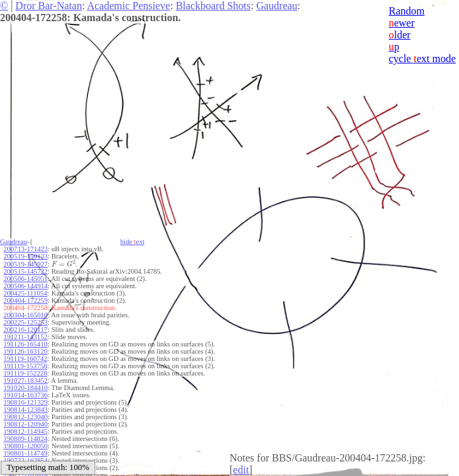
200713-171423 (25, 249)
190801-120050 (25, 446)
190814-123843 (25, 410)
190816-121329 (25, 402)
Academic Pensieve (128, 6)
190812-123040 (25, 417)
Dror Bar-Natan (49, 6)
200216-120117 (25, 330)
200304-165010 (25, 315)
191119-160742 (25, 359)
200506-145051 (25, 279)
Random (407, 11)
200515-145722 (25, 271)
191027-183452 (25, 380)
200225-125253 (25, 322)
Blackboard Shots (213, 6)
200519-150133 (25, 256)
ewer (402, 23)
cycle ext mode (422, 59)
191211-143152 (25, 337)
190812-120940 (25, 424)
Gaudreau (276, 6)
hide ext (133, 242)
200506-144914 (25, 286)
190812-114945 (25, 431)
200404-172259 (25, 300)
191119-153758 (25, 366)
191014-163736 (25, 395)
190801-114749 (25, 453)
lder (400, 35)
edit (241, 470)
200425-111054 (25, 293)
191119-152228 (25, 373)
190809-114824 (25, 439)
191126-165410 (25, 344)
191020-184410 (25, 388)
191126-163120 (25, 351)
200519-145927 (25, 264)
